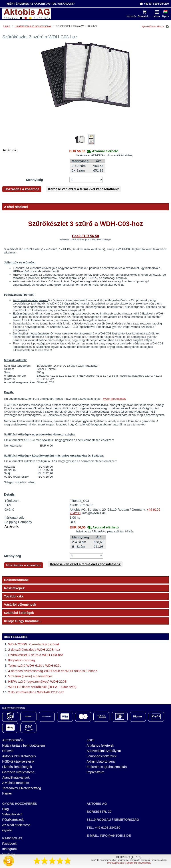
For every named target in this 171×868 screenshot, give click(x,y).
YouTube (9, 854)
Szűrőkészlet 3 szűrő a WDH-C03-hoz (36, 655)
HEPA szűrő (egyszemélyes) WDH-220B (37, 682)
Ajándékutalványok (16, 777)
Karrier (7, 793)
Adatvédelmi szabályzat (104, 751)
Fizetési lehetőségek (17, 767)
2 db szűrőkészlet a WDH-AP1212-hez (36, 692)
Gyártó (7, 830)
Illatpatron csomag (22, 660)
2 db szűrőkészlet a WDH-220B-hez (34, 650)
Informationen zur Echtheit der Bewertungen (129, 863)
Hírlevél (8, 751)
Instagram (9, 849)
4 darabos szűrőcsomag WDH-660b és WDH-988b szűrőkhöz (53, 671)
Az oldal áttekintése (16, 825)
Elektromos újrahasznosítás (107, 767)
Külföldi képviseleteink (18, 761)
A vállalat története (16, 783)
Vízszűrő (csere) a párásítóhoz (30, 676)
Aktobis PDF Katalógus (19, 756)
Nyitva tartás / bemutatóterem (24, 745)
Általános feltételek (100, 745)
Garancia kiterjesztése (18, 772)
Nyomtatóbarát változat (153, 27)
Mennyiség (34, 180)
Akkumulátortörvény (101, 761)
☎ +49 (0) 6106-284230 (154, 4)
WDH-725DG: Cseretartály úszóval (33, 644)
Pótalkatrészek (13, 820)
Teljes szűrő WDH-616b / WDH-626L (35, 666)
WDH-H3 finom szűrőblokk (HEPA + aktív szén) (42, 687)
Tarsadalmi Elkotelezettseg (22, 788)
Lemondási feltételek (102, 756)
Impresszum (96, 772)
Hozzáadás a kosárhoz (22, 189)
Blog (5, 809)
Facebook (9, 844)
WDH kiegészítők (114, 399)
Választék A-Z (12, 814)
